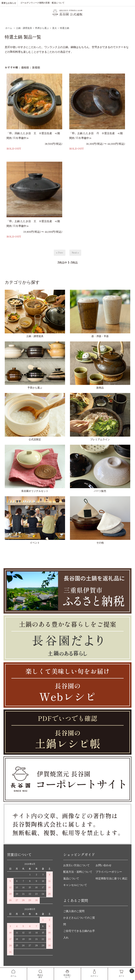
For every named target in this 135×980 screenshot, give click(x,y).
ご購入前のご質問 (74, 911)
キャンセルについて (75, 885)
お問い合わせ (104, 865)
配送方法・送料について (78, 872)
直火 (54, 28)
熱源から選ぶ (42, 28)
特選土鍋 (65, 28)
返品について (71, 878)
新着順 (36, 68)
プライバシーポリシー (109, 872)
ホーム (9, 28)
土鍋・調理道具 (24, 28)
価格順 (25, 68)
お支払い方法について (76, 865)
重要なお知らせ (9, 3)
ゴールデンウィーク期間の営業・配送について (42, 3)
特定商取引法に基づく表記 (111, 878)
